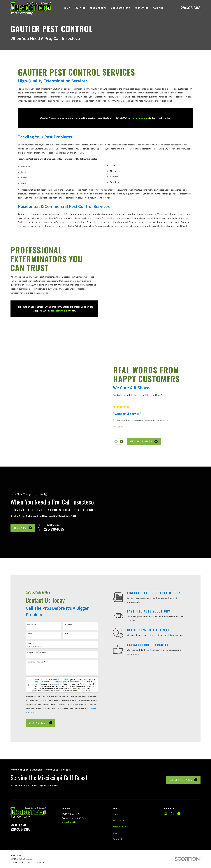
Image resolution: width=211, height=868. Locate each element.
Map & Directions (70, 788)
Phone (26, 599)
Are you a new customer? (33, 618)
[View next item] (125, 411)
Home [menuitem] (67, 8)
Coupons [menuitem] (158, 8)
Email (62, 599)
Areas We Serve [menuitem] (121, 8)
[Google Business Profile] (166, 779)
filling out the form (59, 645)
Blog (115, 798)
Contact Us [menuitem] (141, 8)
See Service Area (183, 745)
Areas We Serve (120, 792)
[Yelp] (172, 779)
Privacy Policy (36, 647)
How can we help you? (32, 627)
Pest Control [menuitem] (98, 8)
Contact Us (118, 804)
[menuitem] (14, 828)
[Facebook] (179, 779)
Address (27, 608)
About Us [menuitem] (80, 8)
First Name (27, 590)
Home (116, 779)
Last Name (64, 590)
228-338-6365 (191, 8)
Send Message (37, 688)
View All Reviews (148, 410)
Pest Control (119, 786)
